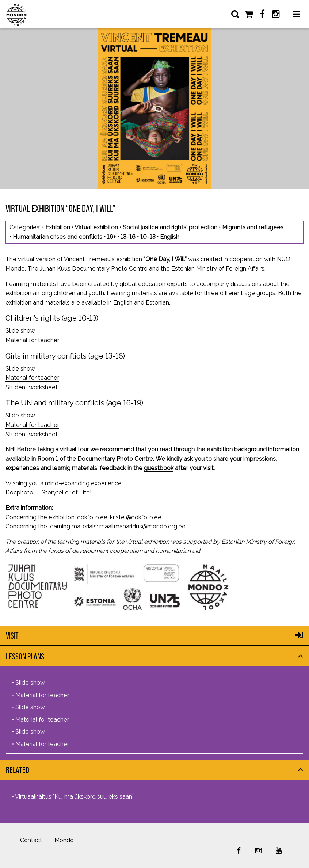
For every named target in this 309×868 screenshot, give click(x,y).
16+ (111, 237)
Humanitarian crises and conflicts (58, 237)
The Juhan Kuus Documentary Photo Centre (87, 269)
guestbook (159, 468)
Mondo (64, 840)
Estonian (157, 303)
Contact (31, 840)
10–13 (148, 237)
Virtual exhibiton (96, 227)
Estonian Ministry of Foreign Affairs (218, 269)
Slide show (20, 331)
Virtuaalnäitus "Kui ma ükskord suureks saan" (74, 797)
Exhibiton (58, 227)
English (170, 237)
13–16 (128, 237)
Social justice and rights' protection (170, 227)
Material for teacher (32, 340)
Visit (12, 636)
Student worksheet (32, 387)
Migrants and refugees (253, 227)
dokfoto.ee (92, 517)
